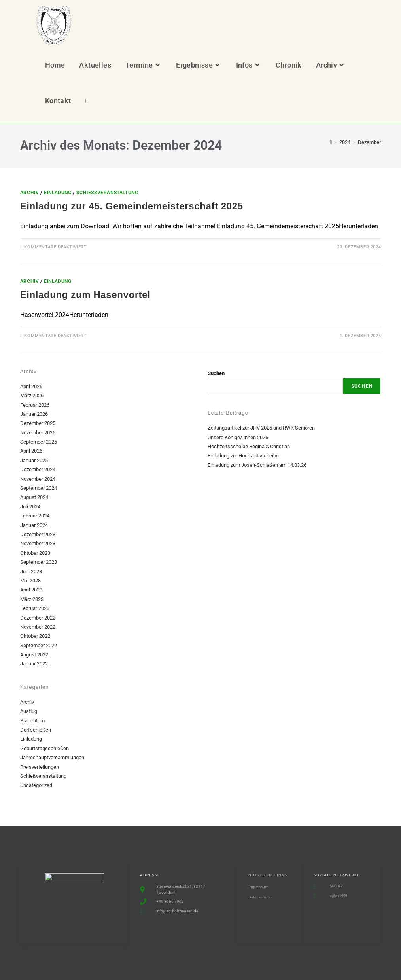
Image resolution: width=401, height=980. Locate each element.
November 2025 (38, 433)
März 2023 (32, 599)
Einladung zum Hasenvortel (85, 295)
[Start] (331, 142)
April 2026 (31, 386)
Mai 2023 (30, 581)
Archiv (30, 193)
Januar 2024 (34, 525)
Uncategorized (36, 785)
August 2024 (34, 497)
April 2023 (31, 590)
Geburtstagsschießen (44, 748)
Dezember (369, 142)
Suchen (216, 373)
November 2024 (38, 479)
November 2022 (38, 627)
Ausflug (29, 711)
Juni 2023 (31, 572)
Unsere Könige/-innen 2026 (238, 437)
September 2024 (39, 488)
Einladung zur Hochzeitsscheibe (243, 456)
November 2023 (38, 543)
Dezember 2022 (38, 618)
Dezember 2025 (38, 423)
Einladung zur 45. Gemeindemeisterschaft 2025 (132, 206)
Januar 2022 (34, 664)
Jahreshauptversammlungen (52, 757)
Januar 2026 (34, 414)
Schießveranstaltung (107, 193)
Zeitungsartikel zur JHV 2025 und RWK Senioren (261, 428)
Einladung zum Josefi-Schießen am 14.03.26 (257, 465)
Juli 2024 (30, 507)
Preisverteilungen (40, 767)
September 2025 (39, 442)
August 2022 (34, 655)
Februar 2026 (35, 405)
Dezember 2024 (38, 469)
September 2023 (39, 562)
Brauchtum (32, 721)
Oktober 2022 (35, 636)
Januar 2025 (34, 460)
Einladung (58, 193)
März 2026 (32, 395)
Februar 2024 (35, 516)
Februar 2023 (35, 608)
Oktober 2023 (35, 553)
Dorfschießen (36, 730)
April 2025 (31, 451)
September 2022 (39, 645)
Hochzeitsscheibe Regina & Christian (249, 446)
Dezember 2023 (38, 534)
